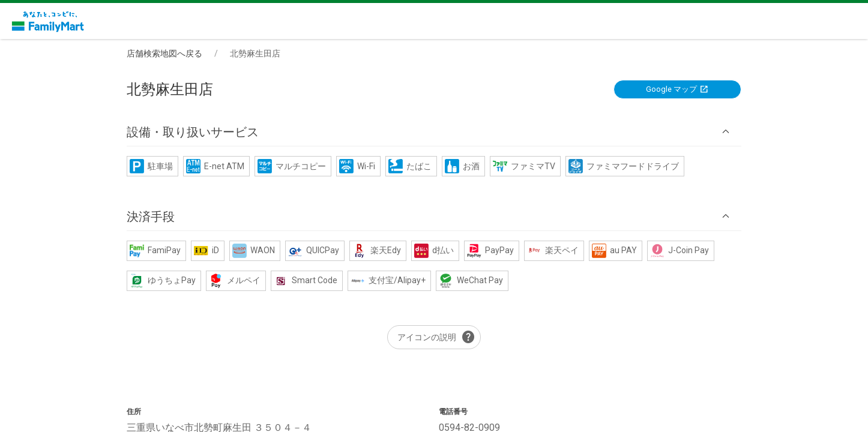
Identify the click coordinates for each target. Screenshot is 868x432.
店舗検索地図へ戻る (164, 53)
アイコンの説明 (436, 337)
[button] (434, 132)
